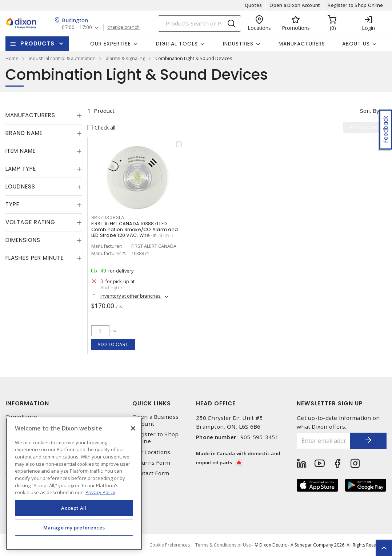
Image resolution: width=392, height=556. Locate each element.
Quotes (253, 5)
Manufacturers (302, 44)
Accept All (74, 508)
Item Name (21, 151)
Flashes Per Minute (35, 258)
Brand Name (24, 133)
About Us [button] (356, 44)
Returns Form (151, 463)
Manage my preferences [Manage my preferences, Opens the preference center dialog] (74, 528)
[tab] (44, 115)
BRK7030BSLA (108, 217)
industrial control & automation (62, 58)
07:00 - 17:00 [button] (77, 27)
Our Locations (151, 452)
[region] (74, 484)
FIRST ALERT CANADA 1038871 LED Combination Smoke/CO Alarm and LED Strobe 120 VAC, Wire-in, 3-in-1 (135, 229)
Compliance (21, 417)
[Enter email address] (324, 441)
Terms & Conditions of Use (223, 545)
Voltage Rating (30, 222)
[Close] (133, 428)
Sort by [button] (370, 111)
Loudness (20, 186)
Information (27, 403)
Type (12, 204)
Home (12, 58)
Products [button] (37, 43)
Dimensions (23, 240)
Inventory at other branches (131, 296)
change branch (123, 27)
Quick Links (152, 403)
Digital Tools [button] (177, 44)
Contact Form (151, 473)
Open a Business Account (155, 420)
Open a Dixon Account (295, 5)
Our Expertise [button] (111, 44)
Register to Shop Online (355, 5)
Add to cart (113, 344)
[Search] (199, 23)
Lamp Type (21, 169)
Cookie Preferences (170, 545)
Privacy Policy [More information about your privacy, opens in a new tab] (100, 492)
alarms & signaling (125, 58)
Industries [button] (238, 44)
